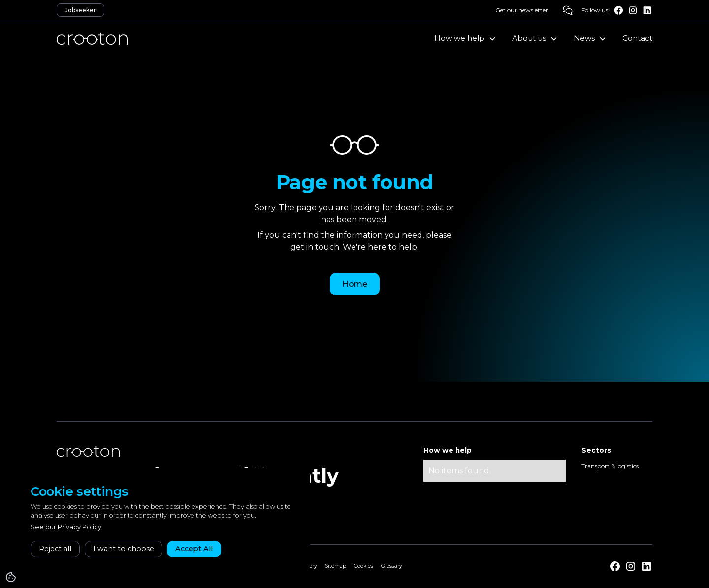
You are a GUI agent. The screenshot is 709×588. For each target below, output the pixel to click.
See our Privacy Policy (66, 527)
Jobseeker (81, 10)
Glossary (392, 566)
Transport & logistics (610, 466)
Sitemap (336, 566)
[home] (92, 38)
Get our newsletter (522, 10)
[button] (465, 38)
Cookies (364, 566)
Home (355, 284)
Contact (637, 38)
